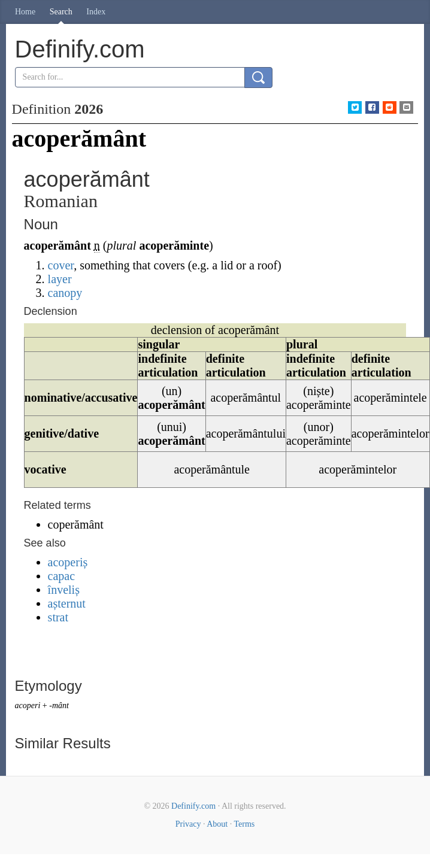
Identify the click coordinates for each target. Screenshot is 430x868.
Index (96, 12)
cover (61, 265)
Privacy (188, 824)
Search (61, 12)
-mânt (59, 705)
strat (58, 617)
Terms (244, 824)
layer (60, 279)
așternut (67, 603)
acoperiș (68, 562)
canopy (65, 293)
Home (25, 12)
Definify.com (193, 806)
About (217, 824)
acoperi (28, 705)
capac (62, 576)
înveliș (64, 590)
